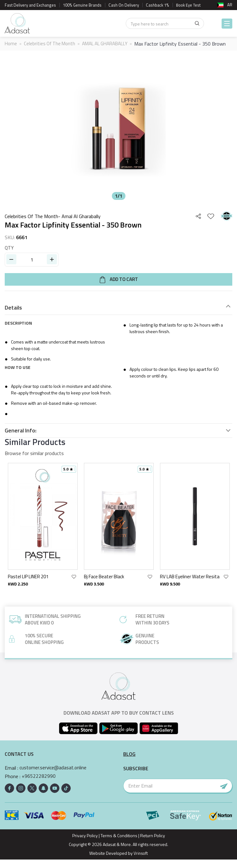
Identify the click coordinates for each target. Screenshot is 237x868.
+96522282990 (39, 785)
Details (13, 316)
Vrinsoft (140, 862)
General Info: (21, 439)
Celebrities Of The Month (51, 44)
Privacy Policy (85, 844)
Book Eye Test (189, 5)
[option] (119, 137)
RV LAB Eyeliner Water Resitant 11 (190, 585)
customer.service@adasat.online (54, 776)
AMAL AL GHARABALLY (110, 44)
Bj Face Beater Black (104, 585)
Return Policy (153, 844)
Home (11, 44)
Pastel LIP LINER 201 (28, 585)
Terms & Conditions (119, 844)
